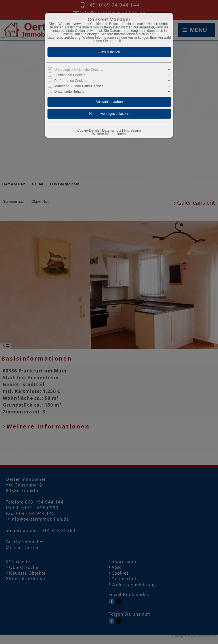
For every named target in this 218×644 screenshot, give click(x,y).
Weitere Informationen (109, 134)
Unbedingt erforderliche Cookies (79, 70)
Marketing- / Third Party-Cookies (79, 86)
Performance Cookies (71, 80)
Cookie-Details (88, 131)
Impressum (132, 131)
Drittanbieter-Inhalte (69, 92)
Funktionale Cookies (70, 75)
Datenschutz (112, 131)
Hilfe (121, 41)
